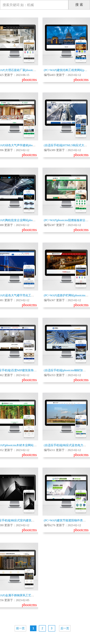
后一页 (65, 628)
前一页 (20, 628)
